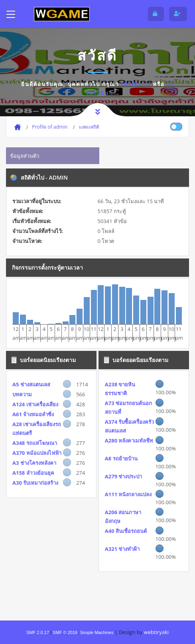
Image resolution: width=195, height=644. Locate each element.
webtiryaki (156, 632)
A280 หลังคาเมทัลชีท (129, 440)
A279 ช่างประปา (124, 476)
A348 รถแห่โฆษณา (35, 443)
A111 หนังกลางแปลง (128, 494)
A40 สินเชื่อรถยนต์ (126, 531)
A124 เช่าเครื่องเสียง (35, 404)
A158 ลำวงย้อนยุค (33, 473)
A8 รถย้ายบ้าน (121, 458)
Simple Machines (97, 632)
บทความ (22, 394)
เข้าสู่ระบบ (136, 84)
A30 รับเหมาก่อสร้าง (35, 483)
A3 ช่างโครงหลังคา (34, 463)
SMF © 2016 (65, 632)
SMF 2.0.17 (38, 632)
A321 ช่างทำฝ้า (122, 549)
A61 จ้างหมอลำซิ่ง (33, 414)
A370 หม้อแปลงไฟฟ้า (37, 453)
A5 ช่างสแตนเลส (31, 384)
